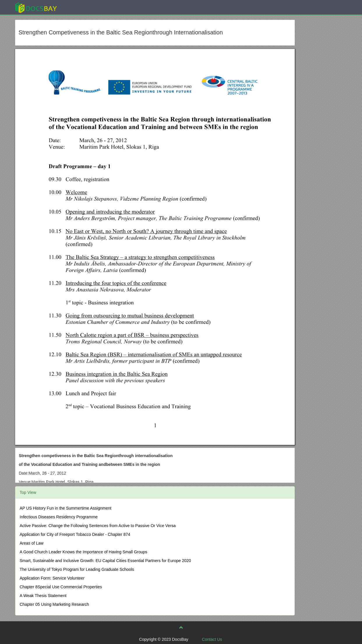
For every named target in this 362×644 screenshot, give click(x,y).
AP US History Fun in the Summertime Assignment (66, 508)
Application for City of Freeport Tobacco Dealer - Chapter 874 (75, 534)
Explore (80, 7)
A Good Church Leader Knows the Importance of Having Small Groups (84, 552)
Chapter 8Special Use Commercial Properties (61, 587)
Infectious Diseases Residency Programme (59, 517)
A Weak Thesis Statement (43, 596)
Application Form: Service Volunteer (52, 578)
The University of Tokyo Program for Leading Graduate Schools (77, 569)
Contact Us (212, 639)
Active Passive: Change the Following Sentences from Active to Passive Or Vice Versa (98, 526)
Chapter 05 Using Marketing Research (54, 604)
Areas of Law (32, 543)
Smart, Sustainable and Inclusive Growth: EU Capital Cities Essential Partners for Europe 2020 (105, 561)
